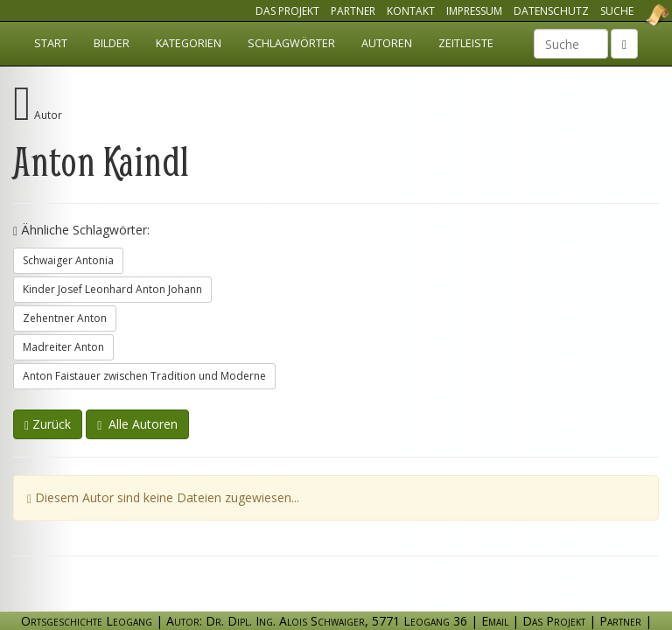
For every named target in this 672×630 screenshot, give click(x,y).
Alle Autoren (137, 424)
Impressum (474, 11)
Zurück (48, 424)
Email (495, 621)
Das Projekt (287, 11)
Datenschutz (551, 11)
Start (51, 43)
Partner (353, 11)
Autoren (387, 43)
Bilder (112, 43)
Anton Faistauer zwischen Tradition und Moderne (144, 376)
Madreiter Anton (63, 347)
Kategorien (189, 43)
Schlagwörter (291, 43)
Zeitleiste (466, 43)
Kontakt (411, 11)
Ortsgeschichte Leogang (635, 15)
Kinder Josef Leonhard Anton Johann (112, 289)
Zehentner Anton (65, 318)
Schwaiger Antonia (68, 260)
